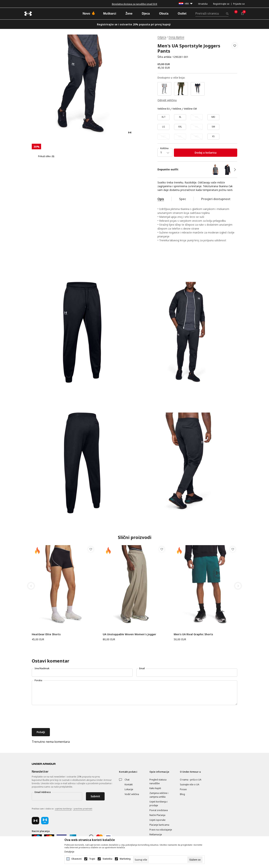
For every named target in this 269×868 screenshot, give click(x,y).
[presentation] (60, 717)
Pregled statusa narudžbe (158, 781)
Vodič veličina (132, 794)
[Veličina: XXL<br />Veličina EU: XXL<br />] (180, 127)
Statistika (107, 859)
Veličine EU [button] (164, 109)
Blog (182, 794)
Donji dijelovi (176, 37)
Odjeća (162, 37)
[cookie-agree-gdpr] (195, 860)
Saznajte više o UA (190, 784)
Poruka (38, 680)
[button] (235, 51)
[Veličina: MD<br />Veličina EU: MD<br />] (213, 117)
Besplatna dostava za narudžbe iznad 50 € (135, 4)
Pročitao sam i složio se (62, 809)
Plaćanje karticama (159, 825)
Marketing (125, 859)
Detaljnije (69, 852)
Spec (183, 199)
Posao (183, 789)
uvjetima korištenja (63, 809)
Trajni (92, 859)
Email (142, 668)
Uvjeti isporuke (157, 820)
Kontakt (129, 784)
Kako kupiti (155, 788)
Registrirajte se (221, 4)
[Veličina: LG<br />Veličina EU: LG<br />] (163, 127)
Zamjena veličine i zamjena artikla (159, 795)
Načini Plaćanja (157, 815)
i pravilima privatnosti (83, 809)
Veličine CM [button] (190, 109)
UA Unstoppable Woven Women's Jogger (129, 634)
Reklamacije (156, 835)
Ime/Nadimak (42, 668)
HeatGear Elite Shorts (46, 634)
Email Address (43, 792)
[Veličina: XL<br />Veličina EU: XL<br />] (180, 117)
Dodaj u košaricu (206, 153)
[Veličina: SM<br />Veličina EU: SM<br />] (213, 127)
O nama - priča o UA (191, 780)
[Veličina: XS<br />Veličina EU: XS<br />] (213, 137)
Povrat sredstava (159, 810)
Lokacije (129, 789)
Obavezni (76, 859)
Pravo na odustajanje (161, 830)
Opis (161, 199)
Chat (127, 780)
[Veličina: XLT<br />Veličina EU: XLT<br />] (163, 117)
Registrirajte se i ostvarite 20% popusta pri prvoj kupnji (134, 24)
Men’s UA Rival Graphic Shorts (193, 634)
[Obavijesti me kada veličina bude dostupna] (197, 117)
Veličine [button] (177, 109)
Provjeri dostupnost (216, 199)
